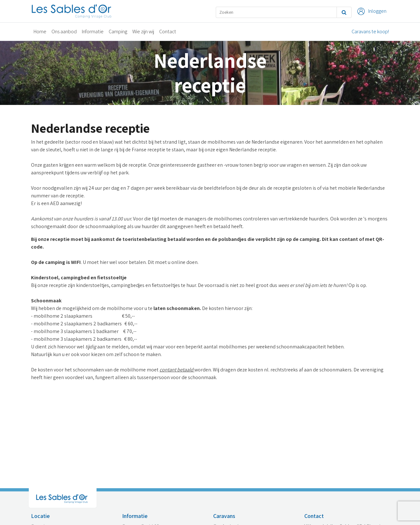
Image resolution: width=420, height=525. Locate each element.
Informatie (93, 32)
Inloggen (372, 12)
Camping (118, 32)
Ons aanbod (64, 32)
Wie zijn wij (143, 32)
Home (40, 32)
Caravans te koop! (370, 32)
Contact (168, 32)
